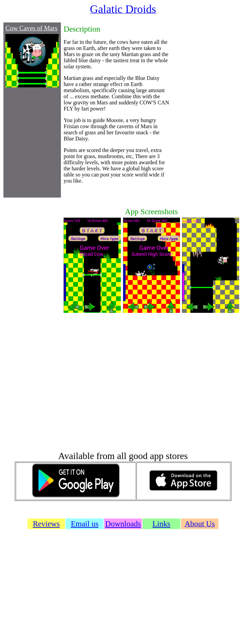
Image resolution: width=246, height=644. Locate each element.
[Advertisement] (205, 109)
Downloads (123, 524)
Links (161, 524)
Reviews (46, 524)
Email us (85, 524)
